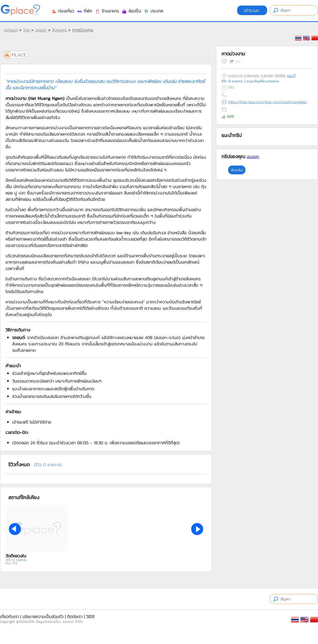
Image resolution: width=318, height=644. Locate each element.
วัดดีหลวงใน (16, 556)
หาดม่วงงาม (83, 30)
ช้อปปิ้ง (131, 11)
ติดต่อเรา (75, 616)
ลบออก (253, 157)
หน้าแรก (11, 30)
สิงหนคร (59, 30)
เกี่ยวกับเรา (10, 616)
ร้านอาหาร (107, 11)
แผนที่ (291, 76)
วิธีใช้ (90, 616)
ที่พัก (85, 11)
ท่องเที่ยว (63, 11)
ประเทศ (153, 11)
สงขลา (41, 30)
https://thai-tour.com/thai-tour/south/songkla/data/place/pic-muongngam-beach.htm (269, 102)
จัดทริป (237, 170)
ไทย (26, 30)
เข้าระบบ (252, 10)
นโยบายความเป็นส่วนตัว (43, 616)
